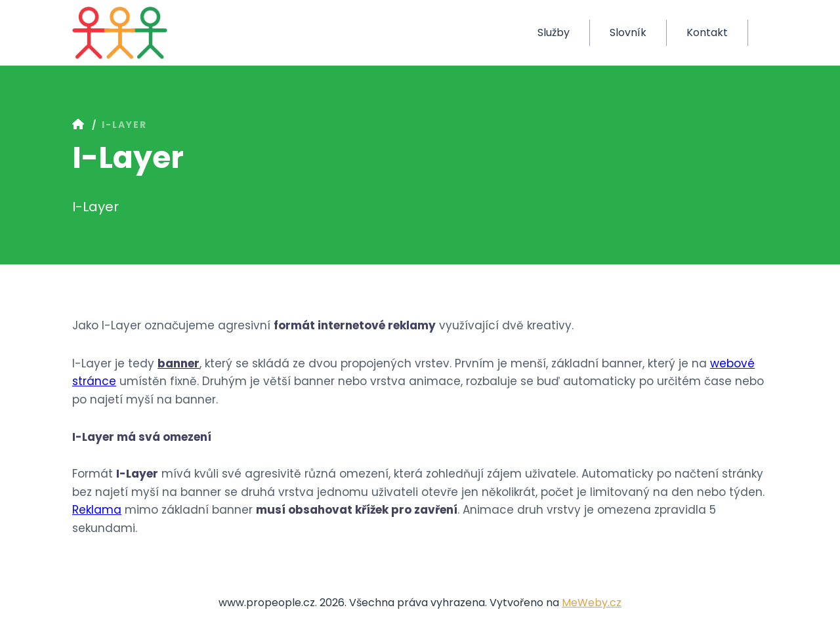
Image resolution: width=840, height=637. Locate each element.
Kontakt (707, 32)
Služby (554, 32)
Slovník (628, 32)
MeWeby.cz (592, 603)
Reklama (97, 510)
